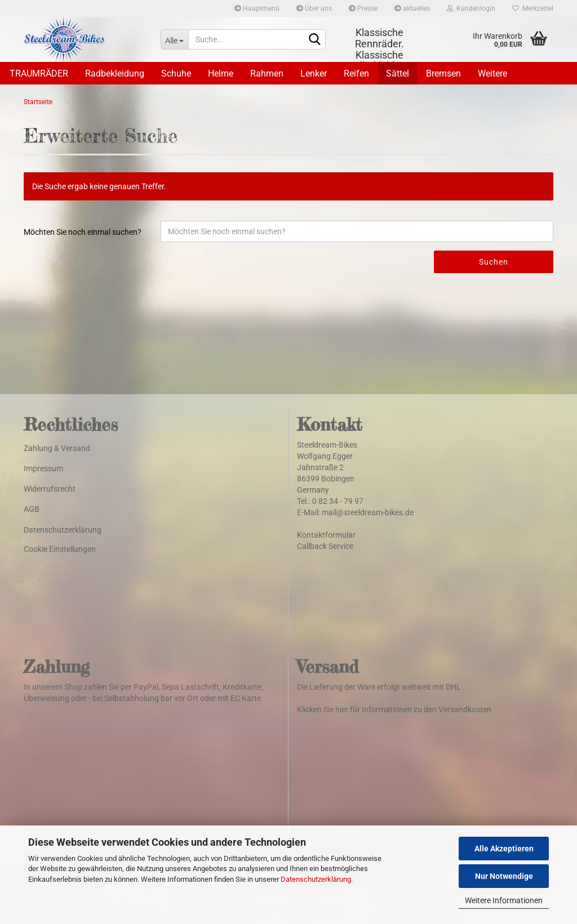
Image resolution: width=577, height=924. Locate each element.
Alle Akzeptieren (504, 849)
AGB (32, 509)
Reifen (356, 73)
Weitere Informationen (504, 900)
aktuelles (412, 8)
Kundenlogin (471, 8)
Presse (363, 8)
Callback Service (325, 546)
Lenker (314, 73)
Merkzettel (533, 8)
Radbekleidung (115, 73)
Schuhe (176, 73)
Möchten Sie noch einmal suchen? (83, 232)
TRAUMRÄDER (39, 73)
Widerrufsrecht (50, 489)
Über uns (314, 8)
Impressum (43, 468)
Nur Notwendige (504, 876)
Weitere (492, 73)
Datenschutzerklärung (316, 879)
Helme (221, 73)
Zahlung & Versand (57, 448)
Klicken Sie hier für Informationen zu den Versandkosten (394, 709)
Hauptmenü (257, 8)
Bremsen (443, 73)
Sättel (398, 73)
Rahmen (267, 73)
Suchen (494, 262)
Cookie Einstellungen (60, 549)
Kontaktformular (326, 535)
